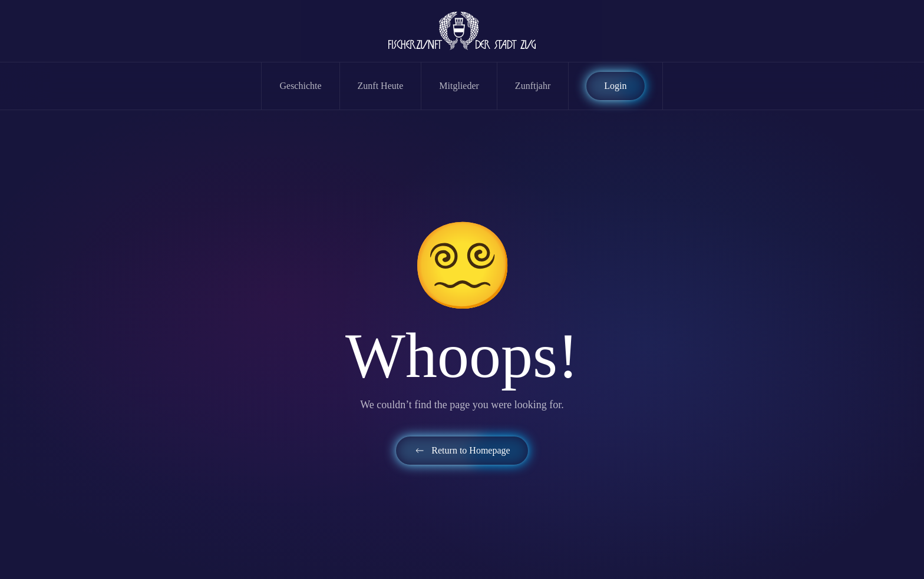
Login (615, 86)
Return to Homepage (462, 451)
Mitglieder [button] (459, 86)
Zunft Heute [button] (381, 86)
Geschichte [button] (300, 86)
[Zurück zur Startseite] (462, 31)
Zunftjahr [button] (533, 86)
